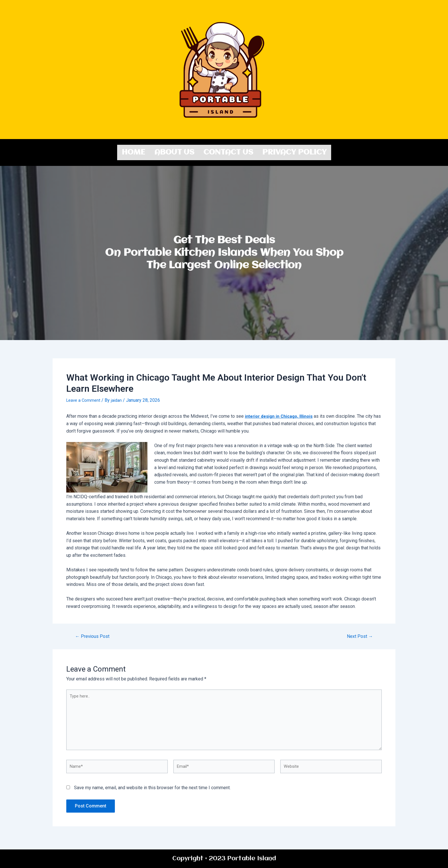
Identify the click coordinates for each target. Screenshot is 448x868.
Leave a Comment (84, 399)
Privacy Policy (294, 152)
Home (133, 152)
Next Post (359, 635)
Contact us (228, 152)
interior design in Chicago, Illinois (281, 415)
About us (174, 152)
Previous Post (94, 635)
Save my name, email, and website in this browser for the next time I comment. (152, 792)
